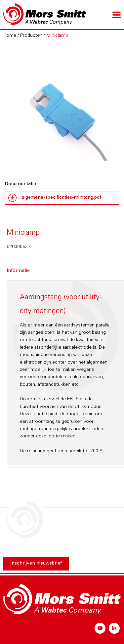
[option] (62, 108)
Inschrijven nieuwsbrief (36, 564)
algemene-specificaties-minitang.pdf (61, 198)
